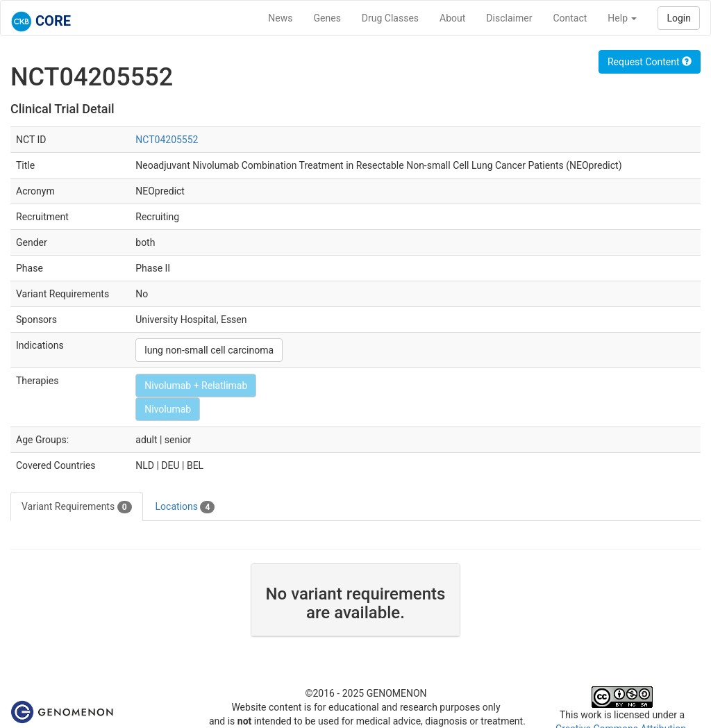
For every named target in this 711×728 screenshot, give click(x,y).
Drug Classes (390, 18)
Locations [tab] (185, 507)
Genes (327, 18)
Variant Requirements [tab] (77, 507)
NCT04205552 (167, 140)
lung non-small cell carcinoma (209, 350)
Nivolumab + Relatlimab (196, 386)
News (280, 18)
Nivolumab (168, 409)
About (452, 18)
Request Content (650, 62)
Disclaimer (509, 18)
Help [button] (622, 18)
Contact (570, 18)
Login (679, 18)
